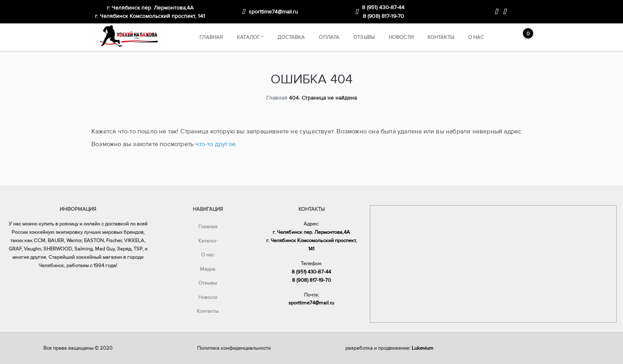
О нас (476, 37)
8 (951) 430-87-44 (383, 7)
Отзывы (364, 37)
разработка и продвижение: (389, 348)
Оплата (329, 37)
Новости (401, 37)
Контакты (441, 37)
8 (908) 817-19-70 (383, 16)
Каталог (248, 37)
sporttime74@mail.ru (273, 12)
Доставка (291, 37)
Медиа (208, 269)
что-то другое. (216, 144)
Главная (211, 37)
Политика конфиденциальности (234, 348)
